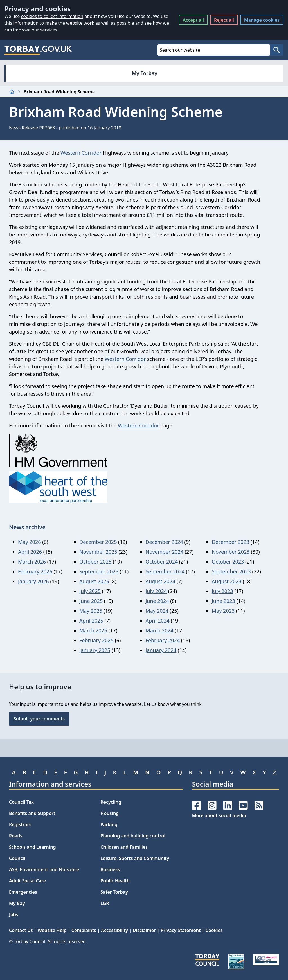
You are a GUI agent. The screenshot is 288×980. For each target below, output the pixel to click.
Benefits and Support (32, 813)
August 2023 (227, 581)
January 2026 (33, 581)
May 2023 (223, 611)
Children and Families (124, 847)
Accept (193, 20)
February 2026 (35, 571)
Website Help (52, 930)
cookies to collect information (52, 16)
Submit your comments (39, 719)
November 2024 (164, 552)
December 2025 (98, 542)
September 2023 (231, 571)
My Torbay (145, 73)
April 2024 (157, 621)
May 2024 (157, 611)
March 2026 (32, 562)
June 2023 (223, 601)
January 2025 (95, 650)
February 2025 (96, 640)
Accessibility (114, 930)
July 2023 (222, 591)
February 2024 (163, 640)
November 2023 (231, 552)
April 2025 (91, 621)
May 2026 (29, 542)
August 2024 (160, 581)
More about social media (219, 815)
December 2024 (164, 542)
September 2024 (165, 571)
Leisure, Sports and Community (135, 858)
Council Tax (21, 802)
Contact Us (21, 930)
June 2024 (157, 601)
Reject (224, 20)
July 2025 (90, 591)
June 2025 (91, 601)
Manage (262, 20)
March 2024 (159, 630)
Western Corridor (81, 153)
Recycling (111, 802)
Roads (16, 836)
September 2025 (99, 571)
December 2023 (230, 542)
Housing (110, 813)
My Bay (17, 903)
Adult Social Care (27, 881)
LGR (105, 903)
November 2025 (98, 552)
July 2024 (156, 591)
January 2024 (161, 650)
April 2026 (30, 552)
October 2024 (162, 562)
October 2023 (228, 562)
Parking (109, 824)
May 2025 (91, 611)
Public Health (115, 881)
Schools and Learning (32, 847)
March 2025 (93, 630)
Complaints (84, 930)
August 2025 (94, 581)
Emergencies (23, 892)
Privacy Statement (181, 930)
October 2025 (95, 562)
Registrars (20, 824)
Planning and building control (133, 836)
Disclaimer (144, 930)
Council (17, 858)
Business (110, 869)
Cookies (214, 930)
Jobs (14, 914)
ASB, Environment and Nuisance (44, 869)
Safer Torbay (114, 892)
